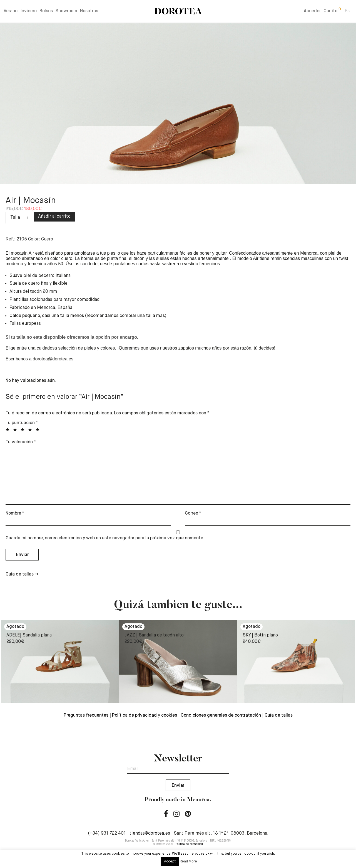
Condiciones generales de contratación (221, 715)
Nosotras (89, 12)
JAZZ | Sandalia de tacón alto (154, 635)
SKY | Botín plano (260, 635)
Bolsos (46, 12)
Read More (188, 862)
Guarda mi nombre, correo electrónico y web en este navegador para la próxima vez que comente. (105, 538)
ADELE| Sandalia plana (29, 635)
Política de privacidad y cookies (145, 715)
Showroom (66, 12)
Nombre (15, 513)
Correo (193, 513)
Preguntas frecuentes (86, 715)
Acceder (312, 12)
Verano (11, 12)
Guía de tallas (279, 715)
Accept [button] (170, 861)
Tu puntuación (22, 423)
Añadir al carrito (54, 217)
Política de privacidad (189, 844)
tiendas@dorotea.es (150, 833)
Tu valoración (21, 442)
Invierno (28, 12)
